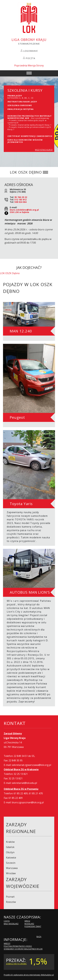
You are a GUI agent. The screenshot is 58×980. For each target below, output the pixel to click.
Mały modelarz (11, 924)
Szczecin (11, 863)
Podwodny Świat (33, 926)
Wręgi (27, 921)
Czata (7, 921)
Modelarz (29, 924)
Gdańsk (10, 847)
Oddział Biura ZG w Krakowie (21, 769)
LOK (29, 18)
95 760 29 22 (21, 197)
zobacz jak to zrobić (16, 964)
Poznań (10, 897)
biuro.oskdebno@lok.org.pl (24, 210)
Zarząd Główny (13, 733)
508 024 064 (20, 202)
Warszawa (12, 868)
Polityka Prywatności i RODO (18, 946)
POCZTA (30, 58)
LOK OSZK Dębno (10, 273)
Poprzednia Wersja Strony (29, 65)
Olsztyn (10, 852)
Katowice (11, 858)
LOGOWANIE (31, 51)
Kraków (10, 842)
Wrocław (11, 873)
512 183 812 (20, 200)
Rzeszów (11, 902)
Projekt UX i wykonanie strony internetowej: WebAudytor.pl (29, 975)
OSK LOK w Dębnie (19, 212)
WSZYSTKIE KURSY (44, 150)
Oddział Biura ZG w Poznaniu (21, 789)
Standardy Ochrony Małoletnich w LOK (23, 949)
